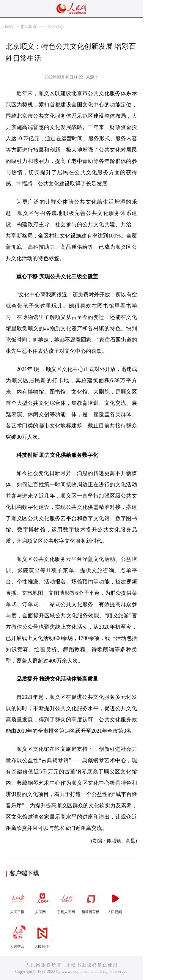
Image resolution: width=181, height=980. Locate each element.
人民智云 (18, 936)
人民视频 (115, 901)
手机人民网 (67, 901)
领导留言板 (91, 901)
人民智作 (42, 936)
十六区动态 (53, 27)
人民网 (7, 27)
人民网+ (42, 901)
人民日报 (18, 901)
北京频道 (28, 27)
